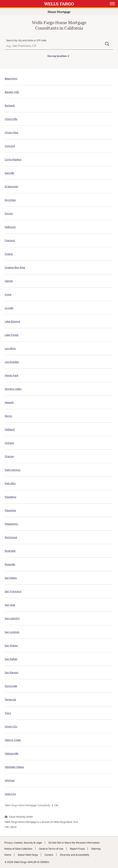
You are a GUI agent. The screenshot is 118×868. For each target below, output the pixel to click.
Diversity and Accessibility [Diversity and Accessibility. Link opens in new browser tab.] (75, 855)
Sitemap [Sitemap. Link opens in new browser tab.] (96, 849)
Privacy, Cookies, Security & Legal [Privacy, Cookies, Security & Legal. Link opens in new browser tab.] (23, 843)
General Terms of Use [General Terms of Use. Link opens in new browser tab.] (51, 849)
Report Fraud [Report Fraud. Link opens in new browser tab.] (77, 849)
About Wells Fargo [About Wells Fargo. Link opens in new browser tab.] (28, 855)
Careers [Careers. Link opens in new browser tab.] (49, 855)
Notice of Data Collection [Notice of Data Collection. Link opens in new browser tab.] (18, 849)
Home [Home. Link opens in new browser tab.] (8, 855)
